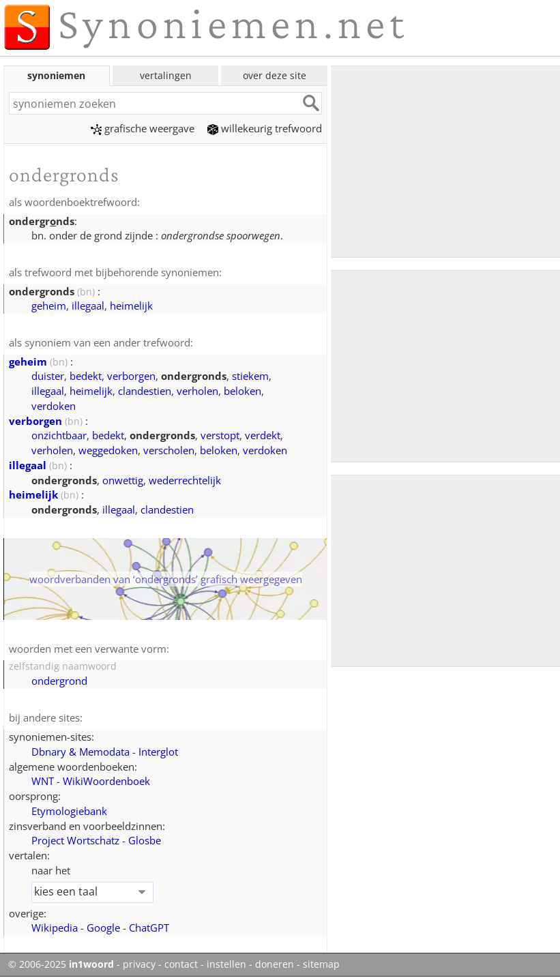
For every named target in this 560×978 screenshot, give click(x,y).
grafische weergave (143, 128)
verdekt (263, 435)
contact (181, 964)
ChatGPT (149, 928)
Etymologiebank (69, 811)
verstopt (220, 435)
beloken (242, 391)
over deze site (275, 75)
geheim (49, 306)
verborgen (131, 376)
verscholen (169, 450)
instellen (226, 964)
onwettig (123, 480)
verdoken (54, 406)
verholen (197, 391)
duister (48, 376)
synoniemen (56, 75)
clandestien (145, 391)
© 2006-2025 (61, 964)
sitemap (321, 964)
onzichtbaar (59, 435)
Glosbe (145, 840)
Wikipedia (55, 928)
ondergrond (59, 681)
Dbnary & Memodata (80, 752)
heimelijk (131, 306)
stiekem (250, 376)
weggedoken (108, 450)
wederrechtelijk (185, 480)
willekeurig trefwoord (265, 128)
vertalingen (166, 75)
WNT (43, 781)
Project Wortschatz (75, 840)
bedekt (86, 376)
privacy (139, 964)
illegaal (88, 306)
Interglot (158, 752)
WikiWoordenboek (106, 781)
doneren (275, 964)
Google (103, 928)
